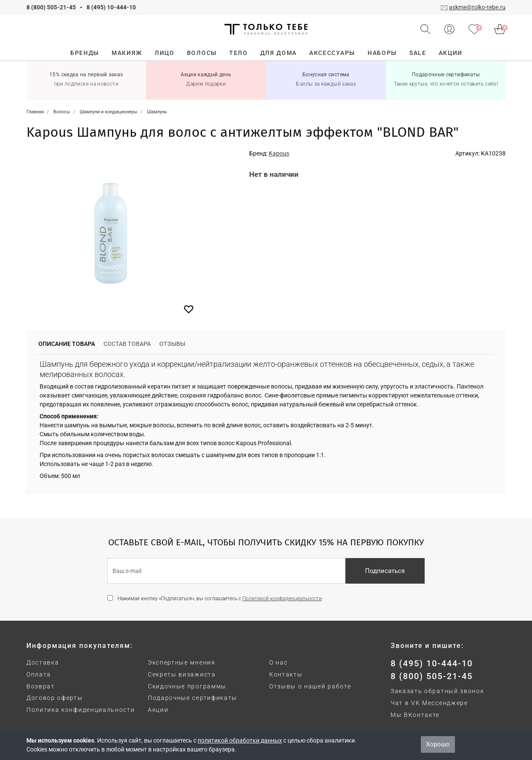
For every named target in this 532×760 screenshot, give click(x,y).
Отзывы (172, 344)
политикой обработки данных (240, 740)
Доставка (43, 662)
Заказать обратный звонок (437, 691)
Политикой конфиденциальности (282, 599)
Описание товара (67, 344)
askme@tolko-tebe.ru (477, 7)
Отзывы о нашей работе (310, 686)
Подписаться (385, 571)
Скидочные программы (187, 686)
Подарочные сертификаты (193, 698)
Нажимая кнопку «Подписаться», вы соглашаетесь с (220, 599)
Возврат (41, 686)
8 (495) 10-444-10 (111, 7)
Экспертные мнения (182, 662)
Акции (158, 710)
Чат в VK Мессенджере (429, 703)
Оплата (39, 674)
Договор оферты (55, 698)
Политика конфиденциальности (81, 710)
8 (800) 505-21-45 (51, 7)
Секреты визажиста (182, 674)
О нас (278, 662)
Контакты (286, 674)
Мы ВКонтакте (415, 715)
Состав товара (127, 344)
